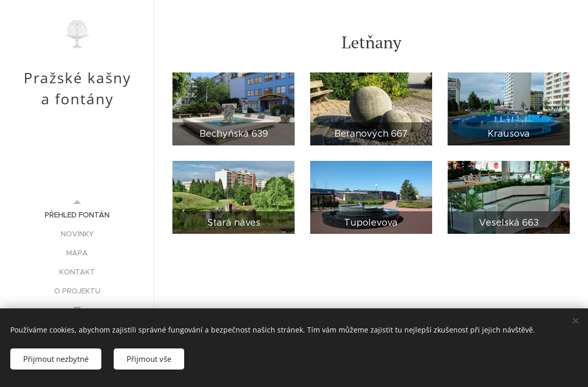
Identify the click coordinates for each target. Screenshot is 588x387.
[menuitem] (77, 215)
